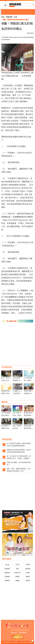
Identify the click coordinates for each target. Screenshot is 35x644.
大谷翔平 (28, 564)
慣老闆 (17, 577)
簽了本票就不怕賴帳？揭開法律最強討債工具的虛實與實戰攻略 (19, 445)
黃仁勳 (7, 565)
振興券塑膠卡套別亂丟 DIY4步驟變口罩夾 (29, 393)
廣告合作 (14, 633)
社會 (15, 17)
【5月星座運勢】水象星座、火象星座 (28, 380)
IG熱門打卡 (17, 573)
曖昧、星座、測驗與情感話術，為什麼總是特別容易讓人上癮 (19, 470)
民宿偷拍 (7, 580)
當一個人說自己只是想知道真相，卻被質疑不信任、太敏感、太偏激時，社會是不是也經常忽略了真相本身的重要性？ (19, 457)
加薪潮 (28, 580)
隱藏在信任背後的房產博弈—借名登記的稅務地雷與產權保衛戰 (19, 451)
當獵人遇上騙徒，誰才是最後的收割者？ (19, 464)
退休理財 (28, 569)
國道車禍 (7, 573)
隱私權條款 (23, 633)
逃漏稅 (28, 577)
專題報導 (9, 17)
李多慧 (28, 573)
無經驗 (17, 580)
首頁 (3, 17)
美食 (17, 569)
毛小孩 (17, 564)
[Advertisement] (17, 346)
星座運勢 (7, 569)
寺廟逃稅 (7, 577)
